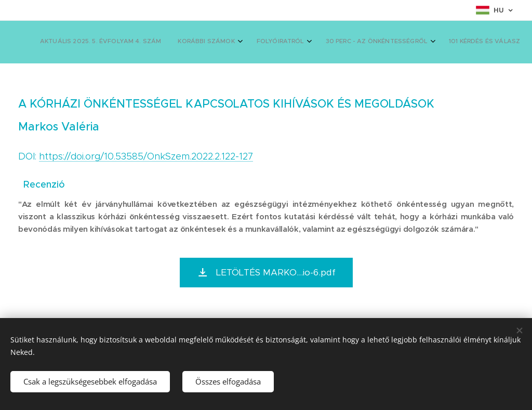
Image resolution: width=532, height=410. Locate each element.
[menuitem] (266, 42)
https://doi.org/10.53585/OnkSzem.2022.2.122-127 (146, 156)
